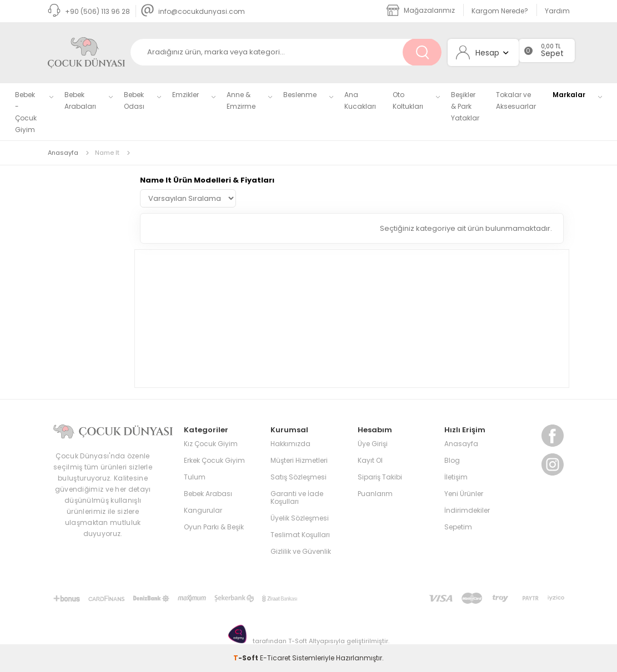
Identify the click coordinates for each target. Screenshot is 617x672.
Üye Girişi (373, 444)
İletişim (456, 477)
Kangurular (203, 510)
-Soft (247, 658)
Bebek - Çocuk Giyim (26, 112)
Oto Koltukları (408, 100)
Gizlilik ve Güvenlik (301, 551)
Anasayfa (461, 444)
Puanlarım (375, 494)
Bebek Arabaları (80, 100)
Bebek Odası (134, 100)
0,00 (547, 46)
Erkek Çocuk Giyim (214, 460)
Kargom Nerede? (500, 11)
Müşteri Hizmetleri (299, 460)
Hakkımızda (290, 444)
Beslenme (300, 95)
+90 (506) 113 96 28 (89, 11)
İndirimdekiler (467, 510)
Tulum (195, 477)
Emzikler (185, 95)
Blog (452, 460)
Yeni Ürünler (464, 494)
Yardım (557, 11)
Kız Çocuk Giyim (211, 444)
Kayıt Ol (370, 460)
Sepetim (458, 527)
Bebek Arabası (208, 494)
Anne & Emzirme (241, 100)
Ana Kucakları (360, 100)
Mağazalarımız (421, 10)
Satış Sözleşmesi (299, 477)
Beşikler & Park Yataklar (465, 106)
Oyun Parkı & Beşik (214, 527)
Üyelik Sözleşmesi (300, 518)
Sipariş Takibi (380, 477)
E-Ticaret (275, 658)
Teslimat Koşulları (300, 535)
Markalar (569, 95)
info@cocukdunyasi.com (193, 11)
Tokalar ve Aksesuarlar (516, 100)
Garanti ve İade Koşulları (297, 497)
